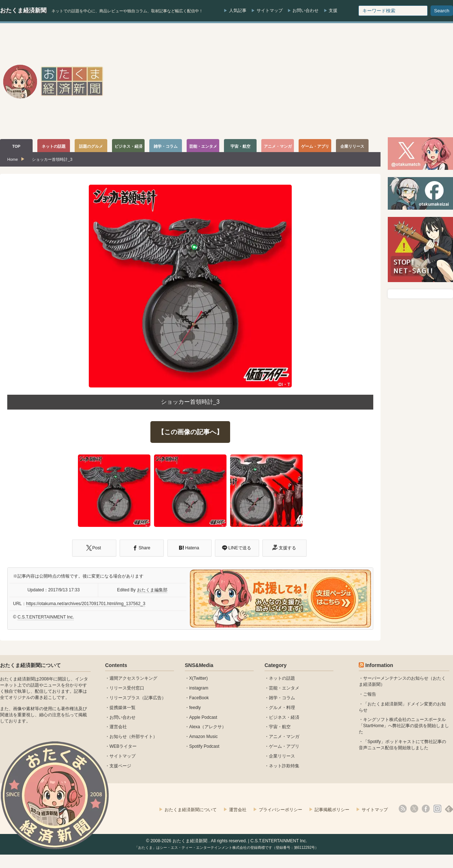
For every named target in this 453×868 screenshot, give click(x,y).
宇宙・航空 (280, 727)
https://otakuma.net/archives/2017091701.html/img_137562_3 (86, 604)
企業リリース (282, 756)
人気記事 (238, 11)
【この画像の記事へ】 (190, 432)
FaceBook (199, 698)
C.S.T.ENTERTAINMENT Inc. (46, 617)
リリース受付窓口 (127, 688)
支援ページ (120, 766)
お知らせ (118, 737)
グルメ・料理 (282, 708)
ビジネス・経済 (284, 717)
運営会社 (118, 727)
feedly (195, 708)
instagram (199, 688)
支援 (333, 11)
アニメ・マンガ (284, 737)
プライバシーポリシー (280, 810)
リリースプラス (125, 698)
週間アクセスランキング (133, 678)
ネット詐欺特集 (284, 766)
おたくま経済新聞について (30, 665)
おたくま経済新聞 (23, 10)
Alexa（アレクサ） (208, 727)
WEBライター (123, 746)
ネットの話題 (282, 678)
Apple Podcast (203, 717)
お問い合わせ (306, 11)
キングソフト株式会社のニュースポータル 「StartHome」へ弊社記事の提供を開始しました (404, 726)
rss (403, 809)
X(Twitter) (198, 678)
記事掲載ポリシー (332, 810)
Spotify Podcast (204, 746)
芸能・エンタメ (284, 688)
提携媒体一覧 (122, 708)
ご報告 (370, 694)
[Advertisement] (323, 81)
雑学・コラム (282, 698)
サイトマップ (270, 11)
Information (379, 665)
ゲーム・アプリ (284, 746)
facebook (426, 809)
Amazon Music (203, 737)
